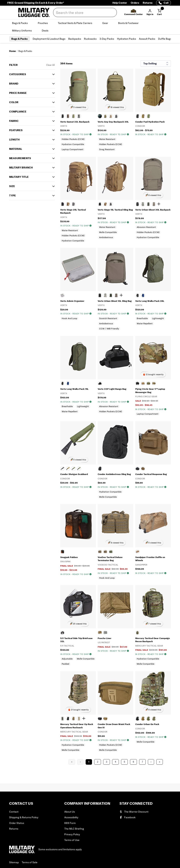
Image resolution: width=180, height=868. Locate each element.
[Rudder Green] (148, 204)
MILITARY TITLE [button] (19, 177)
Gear (107, 23)
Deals (47, 31)
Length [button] (14, 140)
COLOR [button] (14, 102)
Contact (14, 812)
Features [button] (16, 130)
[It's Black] (137, 204)
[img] (91, 134)
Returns (148, 3)
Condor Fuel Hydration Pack (150, 122)
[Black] (62, 383)
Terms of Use (72, 840)
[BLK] (62, 633)
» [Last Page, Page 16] (160, 762)
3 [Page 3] (107, 762)
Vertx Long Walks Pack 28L (150, 301)
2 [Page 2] (98, 762)
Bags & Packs (22, 23)
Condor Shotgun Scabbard (74, 474)
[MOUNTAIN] (143, 204)
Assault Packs (147, 39)
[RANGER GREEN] (105, 116)
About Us (70, 812)
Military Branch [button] (21, 168)
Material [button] (16, 149)
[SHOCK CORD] (154, 204)
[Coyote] (143, 116)
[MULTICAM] (154, 383)
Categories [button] (18, 74)
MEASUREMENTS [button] (20, 158)
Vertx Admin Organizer (72, 301)
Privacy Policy (72, 834)
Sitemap (14, 862)
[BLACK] (62, 116)
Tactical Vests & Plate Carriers (77, 23)
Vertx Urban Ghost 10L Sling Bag (115, 301)
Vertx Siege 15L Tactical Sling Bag (115, 210)
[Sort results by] (156, 64)
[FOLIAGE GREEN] (105, 633)
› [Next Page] (151, 762)
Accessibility (71, 817)
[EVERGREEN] (73, 116)
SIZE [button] (12, 186)
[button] (133, 12)
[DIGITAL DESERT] (79, 719)
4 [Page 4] (115, 762)
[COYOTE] (68, 204)
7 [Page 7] (142, 762)
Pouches (45, 23)
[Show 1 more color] (159, 204)
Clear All (50, 65)
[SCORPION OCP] (79, 469)
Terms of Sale (30, 862)
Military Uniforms (24, 31)
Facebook (128, 817)
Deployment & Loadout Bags (49, 39)
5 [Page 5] (124, 762)
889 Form (70, 823)
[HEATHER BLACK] (100, 383)
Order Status (17, 823)
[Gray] (62, 295)
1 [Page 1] (89, 762)
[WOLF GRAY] (116, 116)
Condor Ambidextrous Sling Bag (114, 474)
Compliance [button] (18, 112)
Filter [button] (13, 65)
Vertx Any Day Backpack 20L (113, 122)
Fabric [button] (14, 121)
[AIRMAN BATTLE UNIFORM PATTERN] (62, 719)
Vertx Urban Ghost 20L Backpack (153, 210)
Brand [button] (14, 84)
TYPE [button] (13, 196)
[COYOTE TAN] (143, 383)
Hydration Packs (127, 39)
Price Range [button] (18, 93)
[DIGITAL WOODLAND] (148, 383)
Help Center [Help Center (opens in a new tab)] (120, 3)
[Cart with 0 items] (159, 12)
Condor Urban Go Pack (147, 724)
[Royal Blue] (68, 383)
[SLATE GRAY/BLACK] (79, 116)
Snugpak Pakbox (69, 557)
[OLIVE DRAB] (148, 116)
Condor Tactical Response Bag (151, 474)
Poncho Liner (105, 638)
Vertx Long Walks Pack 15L (74, 389)
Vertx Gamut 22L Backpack (75, 122)
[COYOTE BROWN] (68, 116)
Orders (135, 3)
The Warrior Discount (134, 812)
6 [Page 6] (133, 762)
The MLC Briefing (74, 829)
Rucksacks (90, 39)
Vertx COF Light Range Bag (112, 389)
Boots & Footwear (130, 23)
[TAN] (111, 116)
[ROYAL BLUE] (143, 295)
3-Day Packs (107, 39)
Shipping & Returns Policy (24, 817)
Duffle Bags (165, 39)
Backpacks (75, 39)
